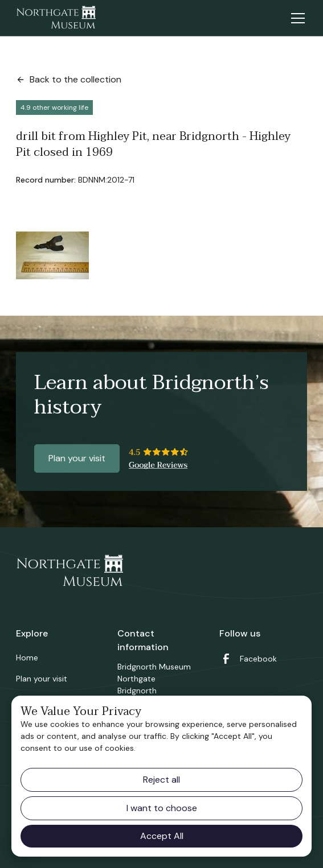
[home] (56, 18)
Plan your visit (77, 458)
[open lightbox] (52, 255)
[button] (296, 18)
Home (27, 658)
